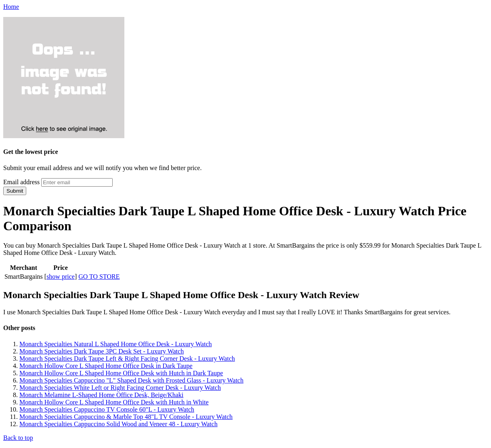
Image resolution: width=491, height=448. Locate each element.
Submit (15, 191)
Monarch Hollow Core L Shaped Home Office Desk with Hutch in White (114, 402)
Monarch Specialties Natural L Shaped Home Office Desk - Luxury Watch (116, 344)
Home (11, 7)
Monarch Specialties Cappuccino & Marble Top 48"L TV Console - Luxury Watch (126, 417)
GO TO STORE (99, 277)
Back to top (18, 438)
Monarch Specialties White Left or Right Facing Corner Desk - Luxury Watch (120, 388)
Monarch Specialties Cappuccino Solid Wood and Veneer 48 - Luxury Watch (119, 424)
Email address (21, 182)
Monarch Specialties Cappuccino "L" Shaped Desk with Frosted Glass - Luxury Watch (131, 380)
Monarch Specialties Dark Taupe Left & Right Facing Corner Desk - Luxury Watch (127, 359)
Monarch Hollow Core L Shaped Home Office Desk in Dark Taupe (106, 366)
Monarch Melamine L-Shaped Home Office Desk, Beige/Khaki (101, 395)
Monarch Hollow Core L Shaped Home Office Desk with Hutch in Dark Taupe (121, 373)
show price (61, 277)
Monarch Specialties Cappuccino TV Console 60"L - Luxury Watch (107, 409)
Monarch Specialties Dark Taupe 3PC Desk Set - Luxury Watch (102, 351)
